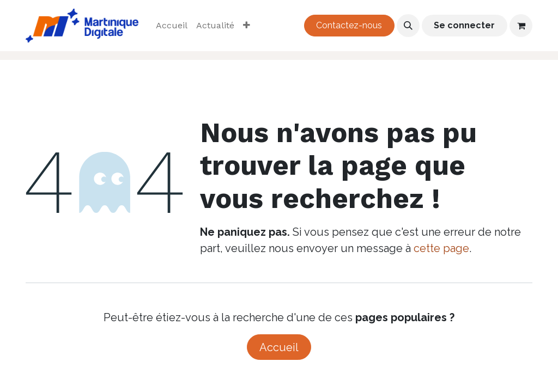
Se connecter (464, 25)
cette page (441, 248)
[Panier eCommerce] (521, 26)
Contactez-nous (349, 25)
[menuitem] (172, 26)
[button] (408, 26)
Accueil (279, 347)
